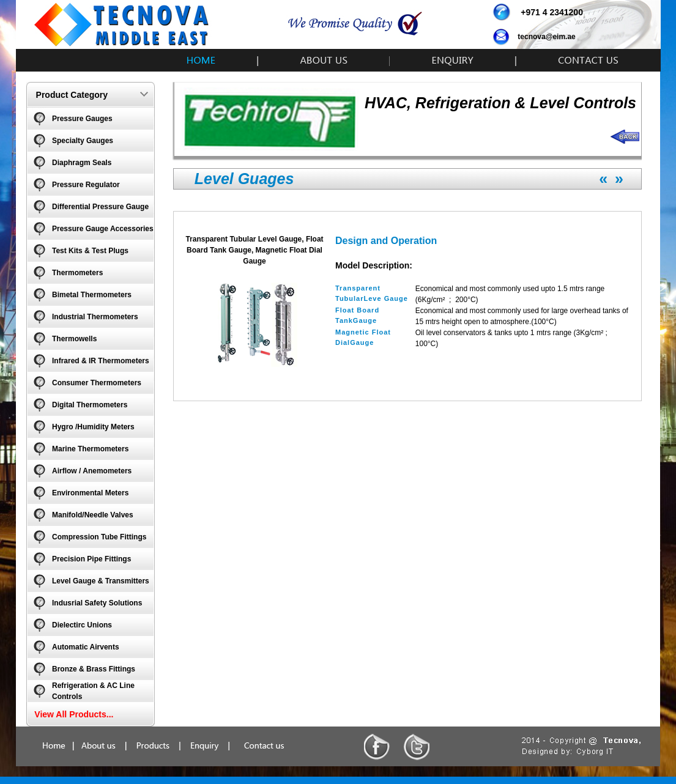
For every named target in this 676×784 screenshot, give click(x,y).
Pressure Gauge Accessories (103, 229)
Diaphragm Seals (82, 163)
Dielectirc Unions (82, 625)
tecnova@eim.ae (546, 37)
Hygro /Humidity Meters (93, 427)
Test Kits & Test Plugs (90, 251)
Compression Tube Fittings (99, 537)
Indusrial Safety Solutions (97, 603)
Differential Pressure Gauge (100, 207)
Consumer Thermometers (97, 383)
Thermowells (74, 339)
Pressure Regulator (86, 185)
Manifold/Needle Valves (93, 515)
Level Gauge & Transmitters (101, 581)
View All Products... (74, 714)
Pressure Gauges (82, 119)
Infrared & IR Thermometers (101, 361)
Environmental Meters (90, 493)
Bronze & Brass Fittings (94, 669)
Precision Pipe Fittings (91, 559)
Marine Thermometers (90, 449)
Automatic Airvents (86, 647)
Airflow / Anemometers (92, 471)
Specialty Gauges (83, 141)
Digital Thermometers (90, 405)
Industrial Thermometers (95, 317)
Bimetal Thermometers (92, 295)
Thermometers (77, 273)
